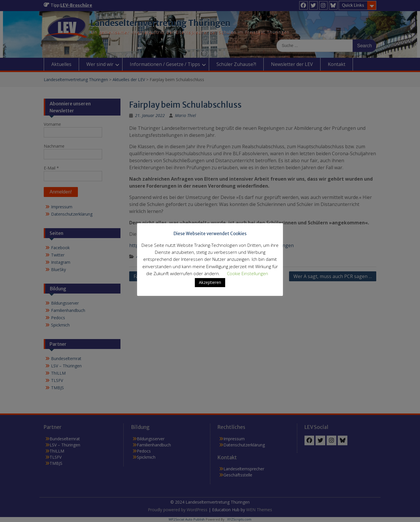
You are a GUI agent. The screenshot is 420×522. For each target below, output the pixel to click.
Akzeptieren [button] (210, 286)
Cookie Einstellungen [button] (247, 277)
